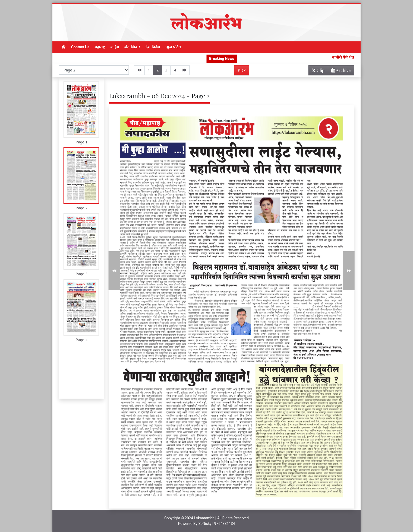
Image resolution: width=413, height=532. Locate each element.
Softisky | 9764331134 (217, 524)
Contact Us (80, 47)
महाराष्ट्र (100, 47)
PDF (242, 70)
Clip (318, 70)
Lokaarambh (204, 518)
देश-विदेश (153, 47)
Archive (339, 71)
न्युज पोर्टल (173, 47)
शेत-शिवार (132, 47)
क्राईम (115, 47)
